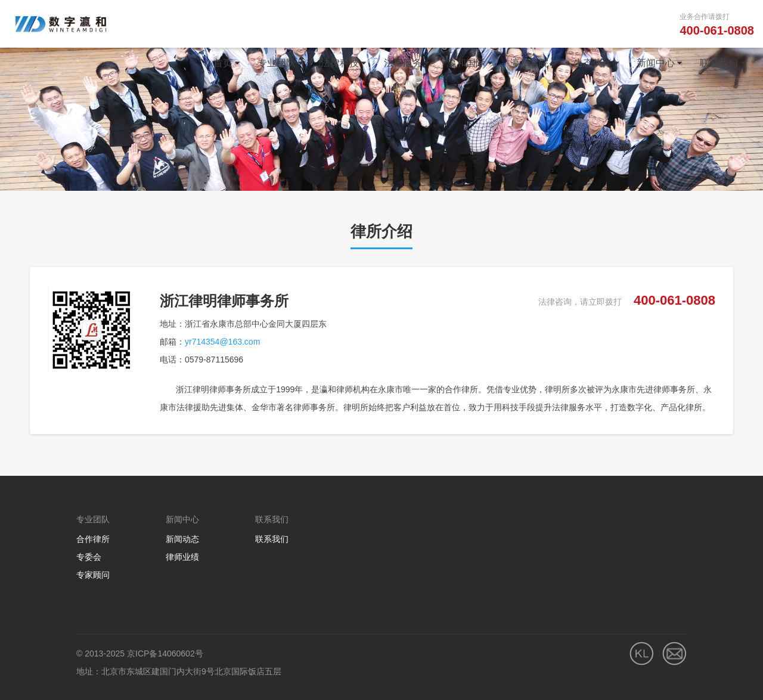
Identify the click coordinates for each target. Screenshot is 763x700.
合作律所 (93, 539)
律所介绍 (381, 231)
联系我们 (272, 539)
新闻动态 (182, 539)
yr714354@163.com (222, 342)
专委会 (89, 557)
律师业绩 (182, 557)
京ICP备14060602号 (165, 653)
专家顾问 (93, 575)
